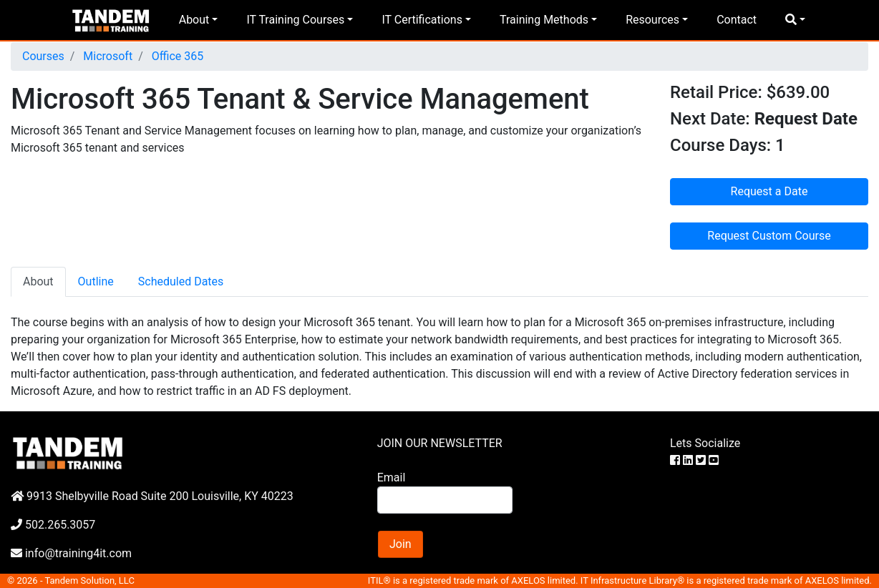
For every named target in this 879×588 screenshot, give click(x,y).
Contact (737, 20)
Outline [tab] (96, 281)
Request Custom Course (769, 236)
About (194, 20)
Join (400, 544)
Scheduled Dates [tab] (181, 281)
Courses (43, 56)
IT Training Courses (295, 20)
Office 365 (176, 56)
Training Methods (544, 20)
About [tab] (38, 281)
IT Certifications (422, 20)
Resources (652, 20)
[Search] (445, 500)
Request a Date (769, 191)
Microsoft (106, 56)
